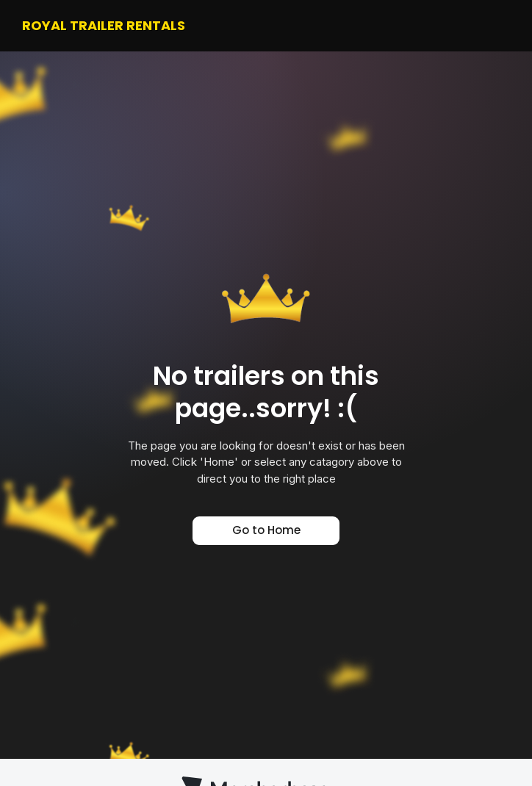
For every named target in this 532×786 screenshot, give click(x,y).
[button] (498, 26)
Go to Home (266, 530)
